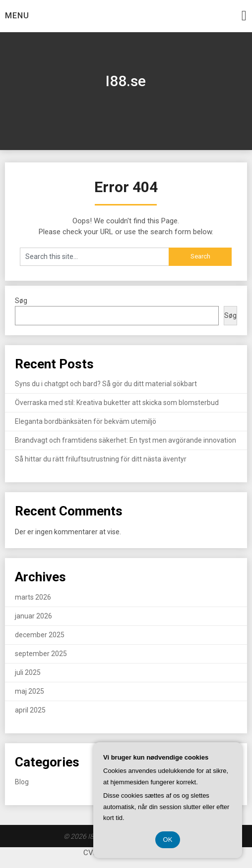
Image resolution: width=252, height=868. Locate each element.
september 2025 (41, 654)
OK (168, 840)
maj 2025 (30, 691)
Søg (21, 301)
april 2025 (30, 710)
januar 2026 (33, 616)
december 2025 (40, 635)
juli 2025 (28, 672)
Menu (17, 16)
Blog (22, 782)
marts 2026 (33, 597)
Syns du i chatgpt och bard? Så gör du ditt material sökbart (106, 384)
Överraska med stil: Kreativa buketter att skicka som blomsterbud (117, 403)
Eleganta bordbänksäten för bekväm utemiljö (86, 421)
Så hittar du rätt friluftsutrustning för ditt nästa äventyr (101, 459)
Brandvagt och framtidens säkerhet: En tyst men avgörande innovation (126, 440)
